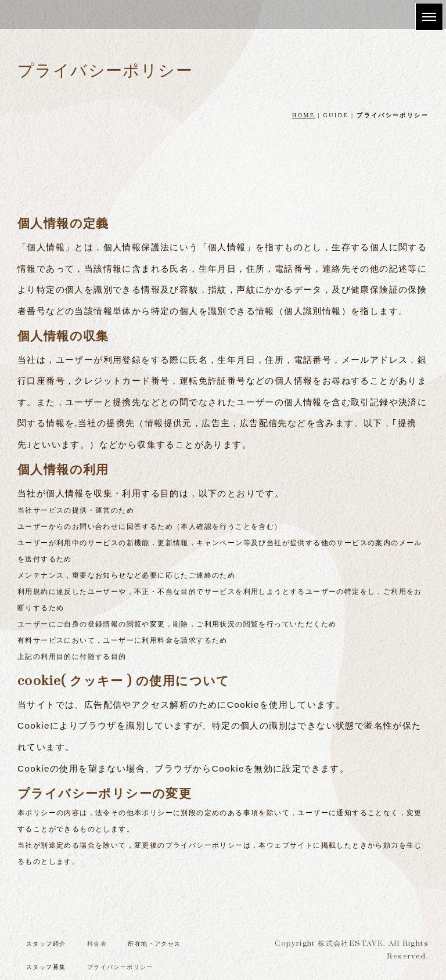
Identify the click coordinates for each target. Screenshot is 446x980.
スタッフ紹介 (46, 944)
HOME (303, 115)
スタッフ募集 (46, 967)
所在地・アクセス (154, 944)
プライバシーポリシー (120, 967)
